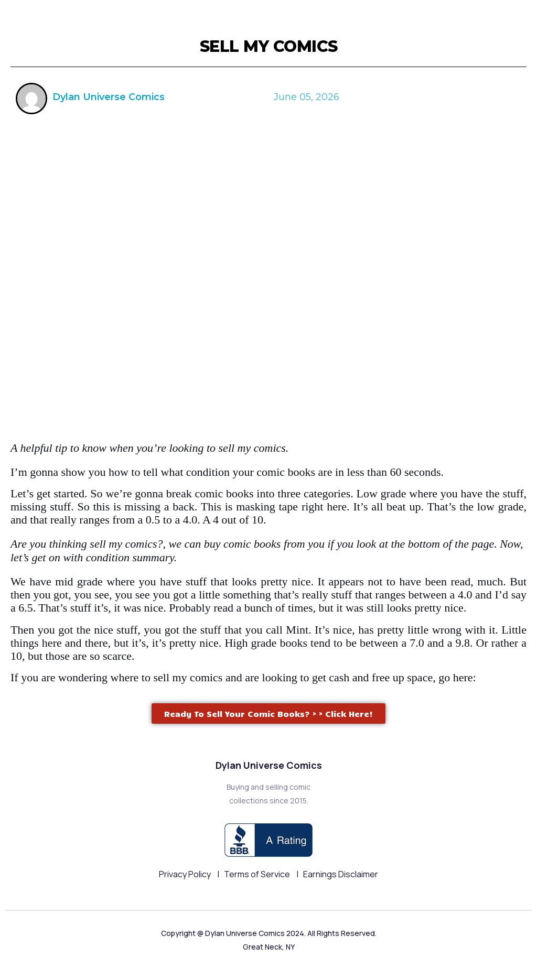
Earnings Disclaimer (341, 874)
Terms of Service (258, 874)
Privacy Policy (186, 874)
